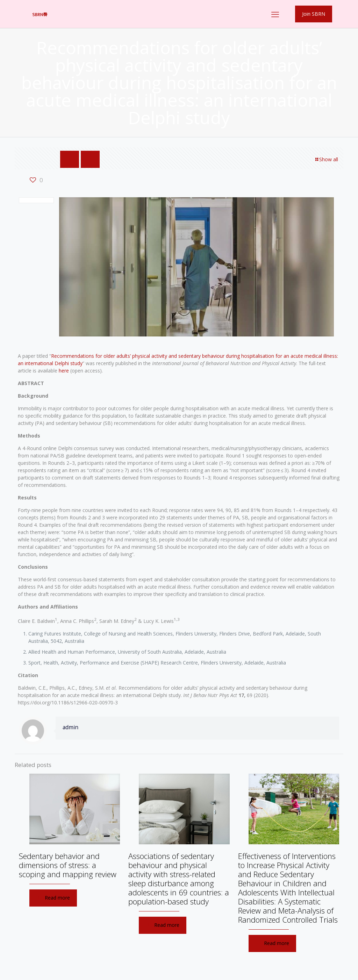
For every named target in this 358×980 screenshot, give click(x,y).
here (64, 371)
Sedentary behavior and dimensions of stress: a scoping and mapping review (68, 865)
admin (70, 727)
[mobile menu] (275, 14)
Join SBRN (314, 14)
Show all (326, 159)
